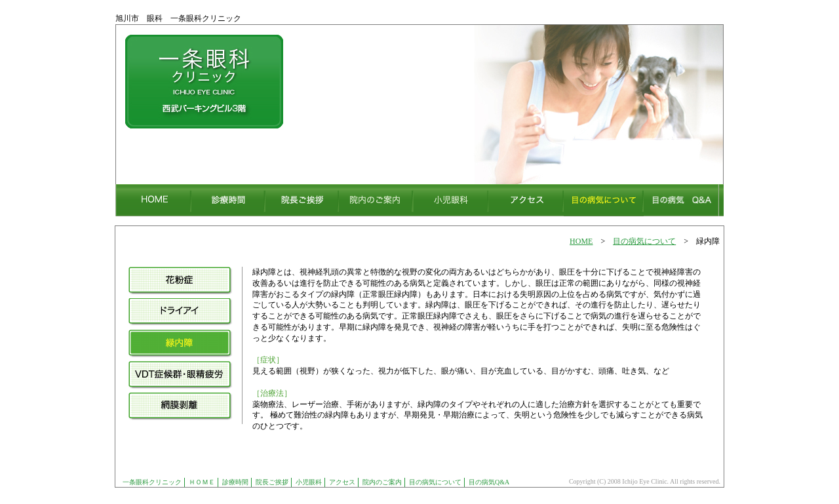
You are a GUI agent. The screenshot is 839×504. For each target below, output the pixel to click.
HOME (581, 241)
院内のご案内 (382, 482)
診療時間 (235, 482)
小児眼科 (309, 482)
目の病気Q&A (489, 482)
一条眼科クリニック (152, 482)
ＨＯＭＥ (202, 482)
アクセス (342, 482)
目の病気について (644, 241)
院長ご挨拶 (272, 482)
